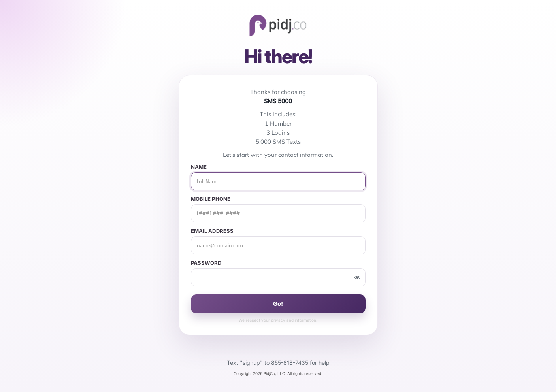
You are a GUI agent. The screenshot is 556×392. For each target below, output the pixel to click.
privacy (278, 320)
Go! (278, 304)
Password (206, 263)
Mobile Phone (211, 199)
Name (199, 167)
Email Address (212, 231)
